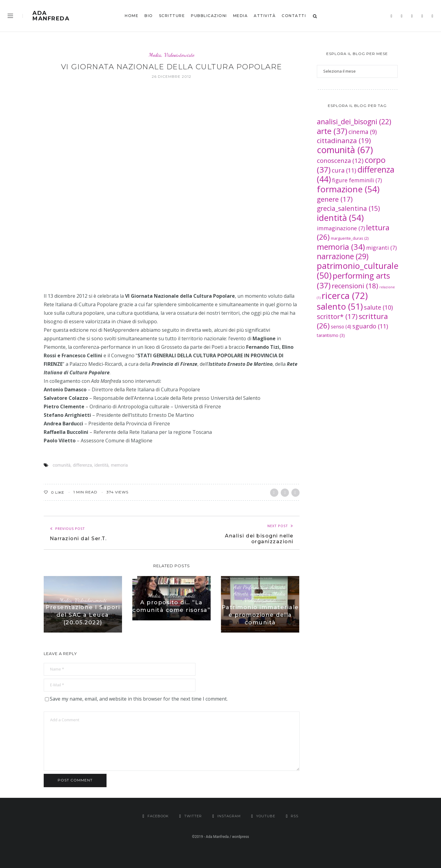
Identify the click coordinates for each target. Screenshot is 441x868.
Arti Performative (251, 587)
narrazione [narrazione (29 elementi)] (343, 256)
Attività (265, 16)
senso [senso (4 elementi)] (341, 327)
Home (132, 16)
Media (241, 16)
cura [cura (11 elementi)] (344, 170)
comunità (62, 465)
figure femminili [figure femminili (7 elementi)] (357, 180)
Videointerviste (179, 55)
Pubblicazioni (209, 16)
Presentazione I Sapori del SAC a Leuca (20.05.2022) (83, 615)
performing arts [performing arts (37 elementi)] (353, 280)
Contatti (294, 16)
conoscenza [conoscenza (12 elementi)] (340, 160)
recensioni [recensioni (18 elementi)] (355, 286)
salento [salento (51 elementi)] (340, 306)
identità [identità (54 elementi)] (340, 218)
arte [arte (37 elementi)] (332, 131)
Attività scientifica (252, 594)
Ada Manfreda (51, 16)
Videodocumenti (91, 600)
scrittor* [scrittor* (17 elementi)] (337, 316)
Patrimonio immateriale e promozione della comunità (260, 615)
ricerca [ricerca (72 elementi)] (345, 296)
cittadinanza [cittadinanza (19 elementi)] (344, 141)
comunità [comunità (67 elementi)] (345, 150)
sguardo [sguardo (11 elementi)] (370, 326)
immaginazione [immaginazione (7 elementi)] (341, 228)
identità (102, 465)
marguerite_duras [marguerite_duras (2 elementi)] (350, 238)
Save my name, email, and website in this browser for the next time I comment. (139, 699)
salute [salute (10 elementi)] (378, 307)
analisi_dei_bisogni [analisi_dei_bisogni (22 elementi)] (354, 122)
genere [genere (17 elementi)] (335, 199)
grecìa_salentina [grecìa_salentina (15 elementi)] (348, 208)
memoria (119, 465)
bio (149, 16)
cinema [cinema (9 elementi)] (363, 132)
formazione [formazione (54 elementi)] (348, 189)
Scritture (172, 16)
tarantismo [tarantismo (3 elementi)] (331, 335)
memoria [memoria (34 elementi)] (341, 247)
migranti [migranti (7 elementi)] (381, 248)
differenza (82, 465)
